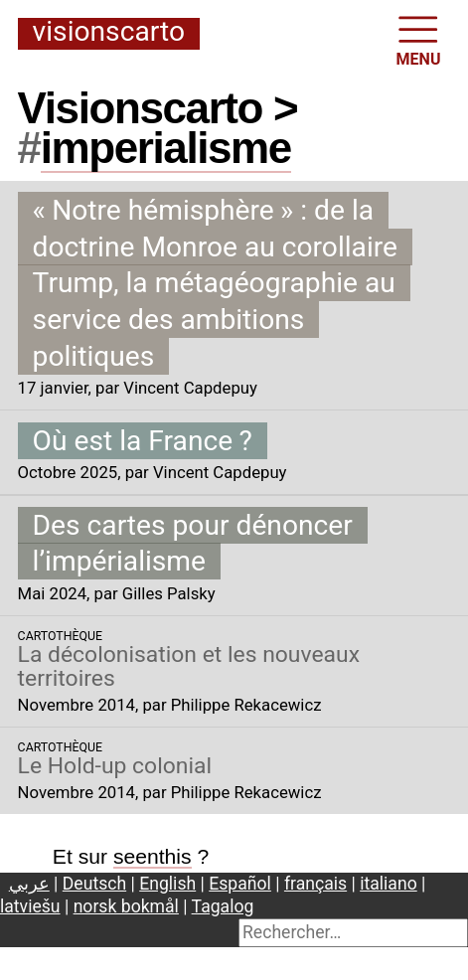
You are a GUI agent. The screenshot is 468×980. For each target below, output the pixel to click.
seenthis (153, 856)
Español (240, 884)
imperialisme (166, 148)
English (167, 884)
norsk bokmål (126, 906)
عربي (29, 884)
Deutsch (94, 884)
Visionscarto (109, 33)
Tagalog (223, 906)
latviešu (30, 906)
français (315, 884)
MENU (419, 39)
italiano (389, 884)
